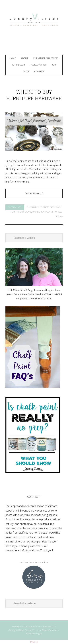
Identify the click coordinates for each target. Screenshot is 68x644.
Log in (39, 634)
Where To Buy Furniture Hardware (34, 95)
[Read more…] (34, 193)
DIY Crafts (44, 207)
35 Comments (15, 207)
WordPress (31, 634)
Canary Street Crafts (34, 29)
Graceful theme (35, 626)
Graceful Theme (32, 630)
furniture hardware (21, 212)
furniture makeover (42, 212)
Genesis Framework (50, 630)
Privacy (34, 642)
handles (58, 212)
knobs (59, 216)
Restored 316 (50, 626)
